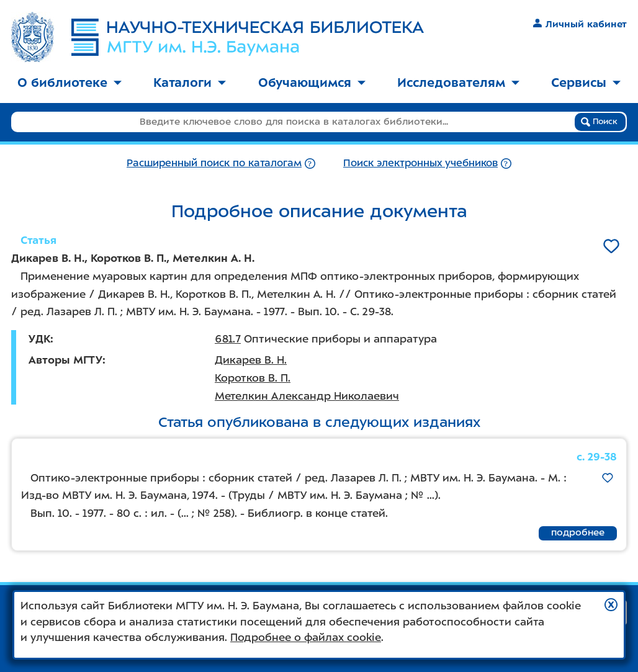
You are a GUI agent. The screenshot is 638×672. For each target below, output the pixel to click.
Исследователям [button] (458, 83)
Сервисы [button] (586, 83)
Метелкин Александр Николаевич (307, 396)
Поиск (599, 122)
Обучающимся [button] (312, 83)
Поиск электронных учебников (420, 163)
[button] (611, 605)
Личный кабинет (580, 24)
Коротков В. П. (253, 378)
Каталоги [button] (190, 83)
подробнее (578, 532)
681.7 (228, 339)
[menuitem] (70, 83)
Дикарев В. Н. (251, 360)
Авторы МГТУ (65, 360)
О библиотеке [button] (70, 83)
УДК (39, 339)
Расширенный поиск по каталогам (214, 163)
